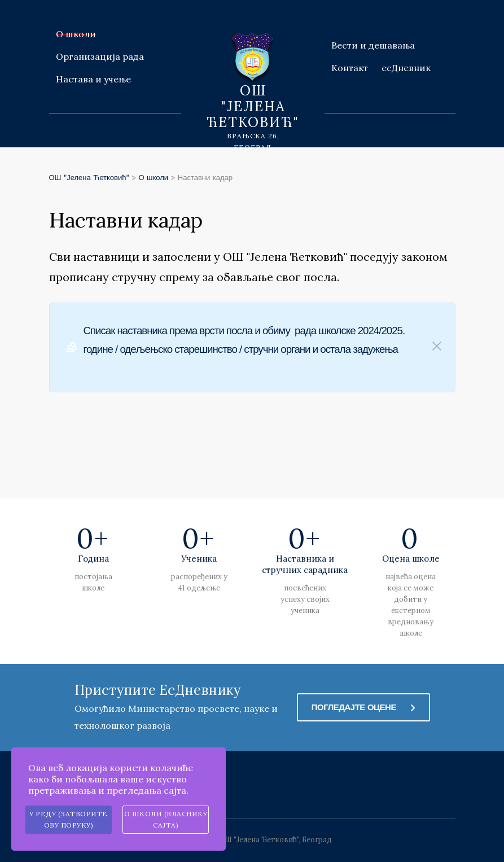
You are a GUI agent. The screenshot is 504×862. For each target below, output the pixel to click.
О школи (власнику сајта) (166, 819)
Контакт (350, 68)
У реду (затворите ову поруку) (69, 819)
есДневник (406, 68)
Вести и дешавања (373, 45)
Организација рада (100, 56)
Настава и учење (93, 79)
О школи (76, 34)
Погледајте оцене (363, 707)
